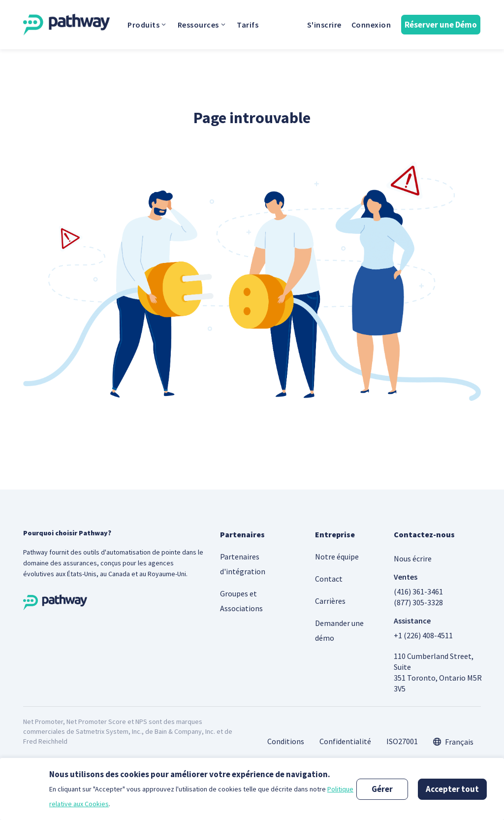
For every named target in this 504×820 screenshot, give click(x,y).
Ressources (203, 25)
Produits (148, 25)
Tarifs (248, 25)
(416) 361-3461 (418, 591)
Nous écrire (413, 558)
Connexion (371, 25)
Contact (329, 579)
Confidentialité (345, 741)
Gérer (382, 789)
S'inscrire (324, 25)
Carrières (330, 601)
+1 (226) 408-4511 (423, 635)
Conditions (286, 741)
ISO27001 (402, 741)
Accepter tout (452, 789)
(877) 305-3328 (418, 602)
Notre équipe (337, 557)
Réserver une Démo (441, 25)
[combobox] (453, 742)
